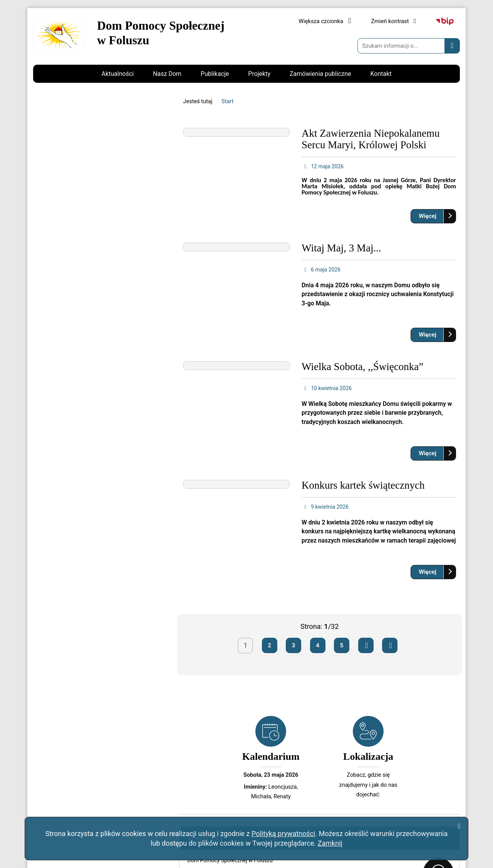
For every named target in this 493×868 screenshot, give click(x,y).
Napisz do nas (64, 338)
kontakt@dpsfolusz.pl (85, 320)
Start (228, 202)
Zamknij (330, 843)
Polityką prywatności (283, 834)
